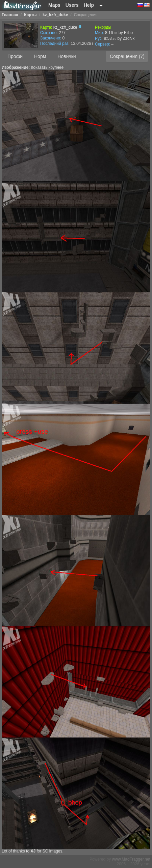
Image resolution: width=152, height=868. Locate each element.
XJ (33, 851)
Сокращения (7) (127, 56)
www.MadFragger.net (131, 859)
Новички (67, 56)
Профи (15, 56)
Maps (54, 5)
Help (89, 5)
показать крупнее (47, 67)
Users (72, 5)
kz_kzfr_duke (68, 27)
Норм (40, 56)
